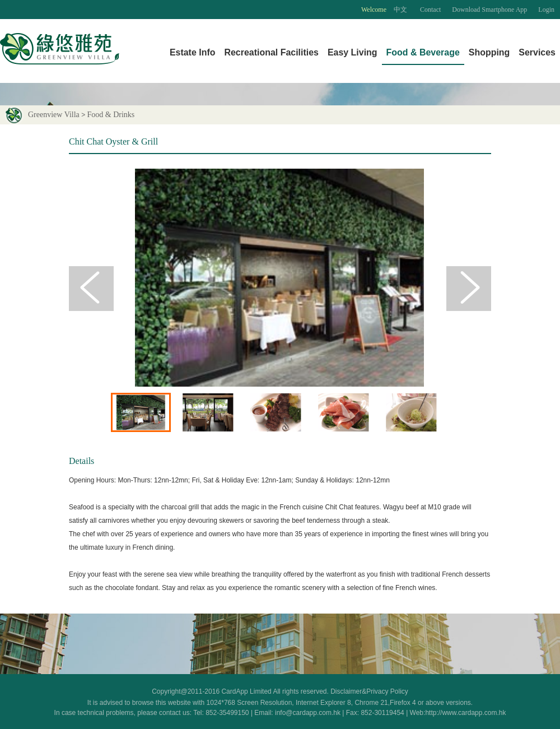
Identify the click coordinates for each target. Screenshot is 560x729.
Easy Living (353, 52)
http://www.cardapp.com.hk (465, 713)
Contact (430, 10)
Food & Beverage (423, 52)
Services (537, 52)
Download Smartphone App (489, 10)
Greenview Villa (42, 115)
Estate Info (193, 52)
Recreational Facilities (271, 52)
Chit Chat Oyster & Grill (113, 141)
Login (546, 10)
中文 (401, 10)
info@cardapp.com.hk (309, 713)
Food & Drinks (111, 115)
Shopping (489, 52)
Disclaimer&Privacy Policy (369, 691)
